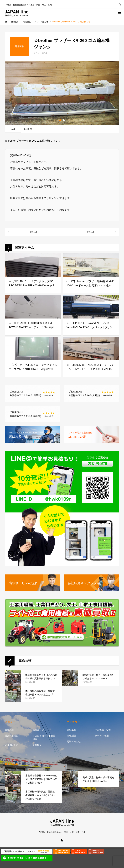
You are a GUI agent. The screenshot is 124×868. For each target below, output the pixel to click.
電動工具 (72, 730)
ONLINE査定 (11, 745)
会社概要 (37, 745)
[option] (62, 93)
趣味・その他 (74, 741)
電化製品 (72, 736)
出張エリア (38, 730)
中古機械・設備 (103, 730)
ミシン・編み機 (41, 53)
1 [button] (60, 120)
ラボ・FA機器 (102, 736)
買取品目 (9, 730)
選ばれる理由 (12, 736)
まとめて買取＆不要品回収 (44, 737)
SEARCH (120, 4)
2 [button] (64, 120)
